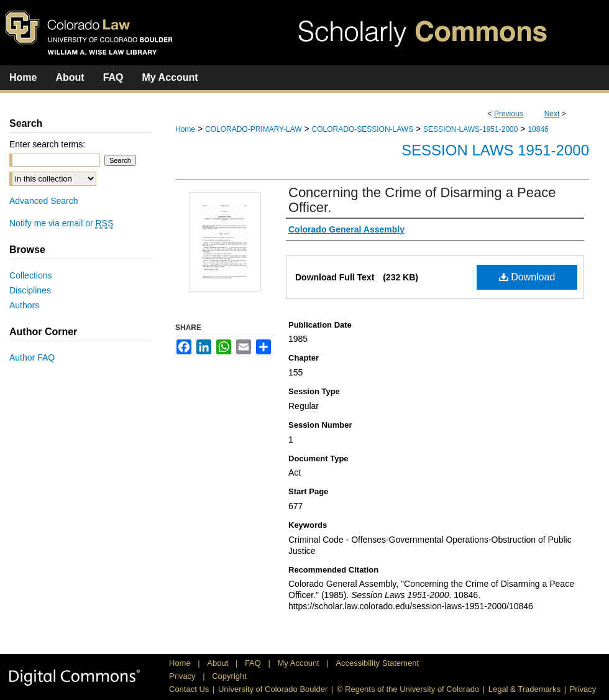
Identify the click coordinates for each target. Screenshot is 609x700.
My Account (300, 663)
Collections (30, 275)
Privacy (183, 676)
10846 (538, 129)
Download (527, 277)
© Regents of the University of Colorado (408, 689)
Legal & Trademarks (524, 689)
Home (185, 129)
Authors (24, 305)
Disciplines (30, 290)
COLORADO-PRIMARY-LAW (254, 129)
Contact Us (189, 689)
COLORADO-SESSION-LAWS (363, 129)
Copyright (229, 676)
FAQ (254, 663)
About (219, 663)
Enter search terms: (47, 144)
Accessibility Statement (377, 663)
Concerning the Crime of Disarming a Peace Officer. (422, 200)
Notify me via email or (61, 223)
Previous (509, 114)
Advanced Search (44, 201)
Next (552, 114)
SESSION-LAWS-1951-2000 (470, 129)
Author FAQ (32, 357)
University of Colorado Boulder (273, 689)
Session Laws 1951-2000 (495, 150)
